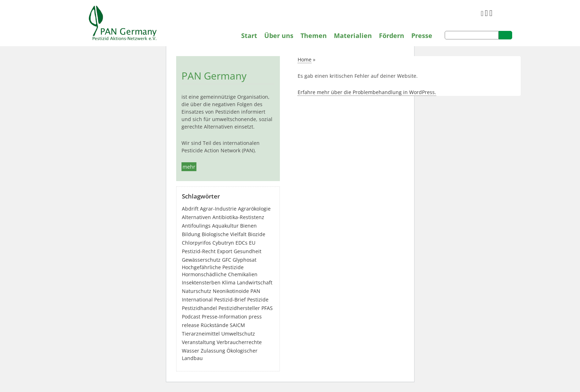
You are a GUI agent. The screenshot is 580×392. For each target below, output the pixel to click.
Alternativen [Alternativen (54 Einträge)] (196, 217)
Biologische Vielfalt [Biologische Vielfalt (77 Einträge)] (224, 234)
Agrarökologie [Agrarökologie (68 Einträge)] (254, 209)
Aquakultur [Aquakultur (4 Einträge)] (225, 226)
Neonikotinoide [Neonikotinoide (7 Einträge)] (231, 291)
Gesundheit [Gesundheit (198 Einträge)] (248, 251)
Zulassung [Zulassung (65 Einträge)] (213, 351)
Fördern (392, 36)
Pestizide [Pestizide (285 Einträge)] (258, 300)
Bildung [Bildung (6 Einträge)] (191, 234)
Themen (314, 36)
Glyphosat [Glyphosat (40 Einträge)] (245, 260)
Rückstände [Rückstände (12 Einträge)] (215, 325)
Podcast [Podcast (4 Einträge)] (191, 317)
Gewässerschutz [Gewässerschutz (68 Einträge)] (201, 260)
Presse (422, 36)
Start (249, 36)
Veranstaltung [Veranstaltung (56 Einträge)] (199, 342)
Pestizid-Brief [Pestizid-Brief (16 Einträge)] (230, 300)
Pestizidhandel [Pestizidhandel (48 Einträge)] (199, 308)
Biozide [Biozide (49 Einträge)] (257, 234)
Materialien (353, 36)
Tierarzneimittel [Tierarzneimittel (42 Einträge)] (201, 334)
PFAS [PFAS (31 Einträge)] (267, 308)
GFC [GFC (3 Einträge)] (227, 260)
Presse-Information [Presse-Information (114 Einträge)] (224, 317)
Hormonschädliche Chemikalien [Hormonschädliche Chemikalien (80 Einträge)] (220, 274)
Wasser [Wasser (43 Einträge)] (191, 351)
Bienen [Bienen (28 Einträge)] (248, 226)
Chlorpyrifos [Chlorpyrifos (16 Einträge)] (196, 243)
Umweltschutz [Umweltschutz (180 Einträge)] (238, 334)
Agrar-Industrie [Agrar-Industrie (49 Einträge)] (218, 209)
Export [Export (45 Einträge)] (225, 251)
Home (305, 59)
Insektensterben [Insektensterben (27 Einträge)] (201, 282)
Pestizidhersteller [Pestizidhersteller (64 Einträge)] (239, 308)
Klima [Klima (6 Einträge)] (229, 282)
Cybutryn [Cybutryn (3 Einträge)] (223, 243)
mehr (189, 167)
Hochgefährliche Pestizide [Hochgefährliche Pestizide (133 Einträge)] (213, 267)
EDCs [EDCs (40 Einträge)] (242, 243)
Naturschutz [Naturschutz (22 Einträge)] (197, 291)
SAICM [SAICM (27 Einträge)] (237, 325)
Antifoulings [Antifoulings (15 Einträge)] (196, 226)
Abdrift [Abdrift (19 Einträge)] (190, 209)
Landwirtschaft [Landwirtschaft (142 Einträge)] (255, 282)
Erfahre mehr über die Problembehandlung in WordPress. (367, 92)
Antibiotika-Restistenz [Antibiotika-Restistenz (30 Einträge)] (238, 217)
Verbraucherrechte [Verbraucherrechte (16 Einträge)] (239, 342)
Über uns (279, 36)
